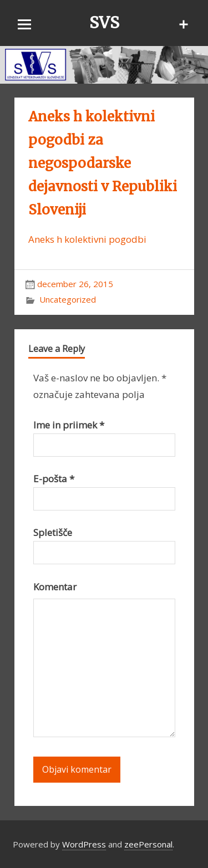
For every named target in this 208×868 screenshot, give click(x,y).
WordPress (84, 844)
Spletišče (53, 532)
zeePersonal (148, 844)
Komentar (55, 587)
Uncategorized (68, 299)
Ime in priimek (69, 425)
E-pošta (54, 479)
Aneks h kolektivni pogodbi (87, 239)
